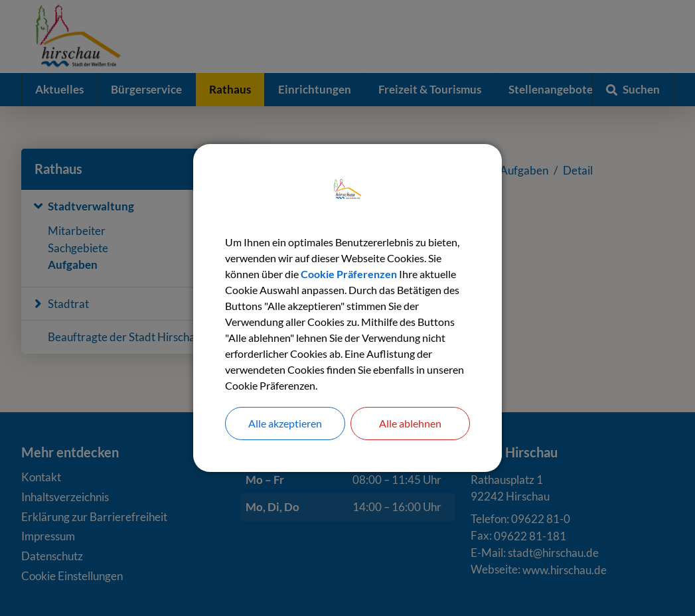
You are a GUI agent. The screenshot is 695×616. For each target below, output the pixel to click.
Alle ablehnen (410, 423)
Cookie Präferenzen (349, 274)
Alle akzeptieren (285, 423)
